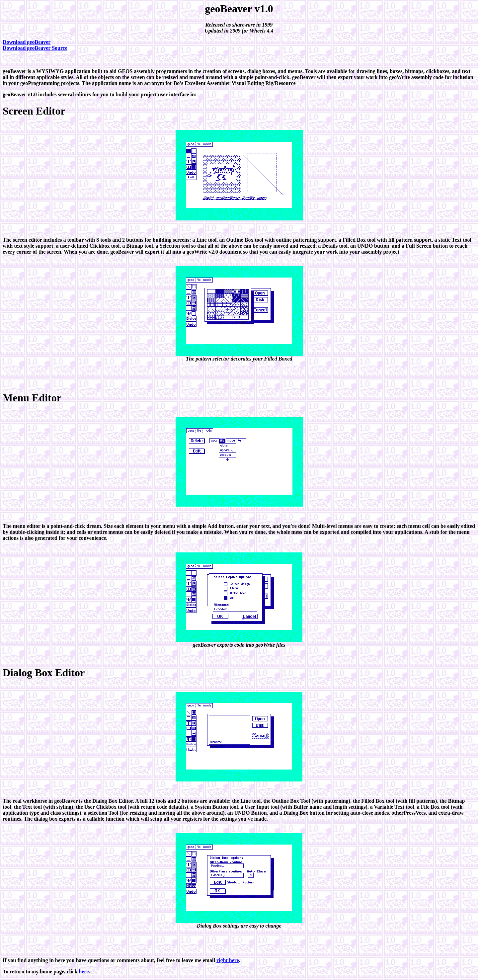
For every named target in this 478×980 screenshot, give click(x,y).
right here (228, 960)
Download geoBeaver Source (35, 48)
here (84, 972)
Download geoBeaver (27, 42)
